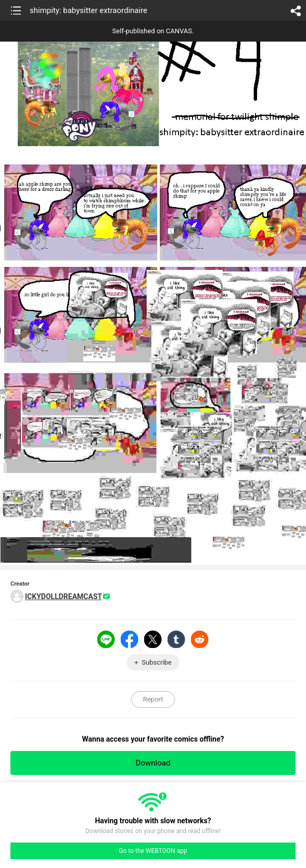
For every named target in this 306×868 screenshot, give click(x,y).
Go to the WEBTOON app (153, 851)
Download (153, 763)
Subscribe (156, 662)
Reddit (200, 639)
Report (153, 699)
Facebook (130, 639)
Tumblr (176, 639)
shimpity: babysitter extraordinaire (88, 10)
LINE (106, 639)
